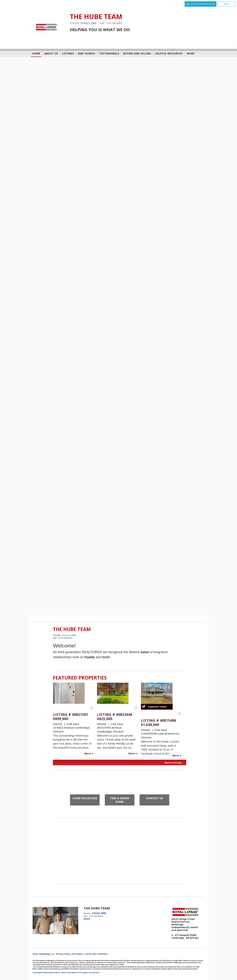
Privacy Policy (63, 954)
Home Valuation (85, 798)
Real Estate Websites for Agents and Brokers (80, 973)
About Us (51, 53)
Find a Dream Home (120, 800)
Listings (68, 53)
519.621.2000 (88, 23)
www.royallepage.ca (43, 954)
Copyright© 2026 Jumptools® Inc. (47, 973)
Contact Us (154, 798)
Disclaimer (78, 954)
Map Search (87, 53)
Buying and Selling (137, 53)
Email (87, 919)
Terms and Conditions (96, 954)
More (88, 753)
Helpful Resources (169, 53)
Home (36, 53)
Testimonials (109, 53)
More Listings (173, 763)
